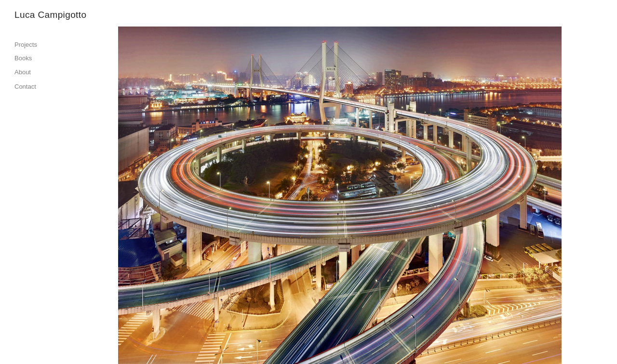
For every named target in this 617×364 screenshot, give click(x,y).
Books (23, 58)
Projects (26, 45)
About (23, 72)
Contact (25, 87)
